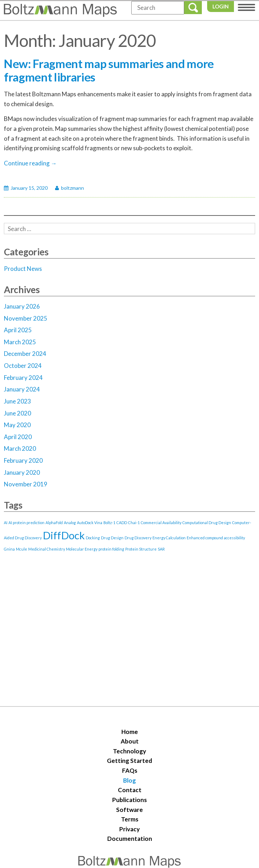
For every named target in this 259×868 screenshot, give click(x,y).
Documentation (130, 839)
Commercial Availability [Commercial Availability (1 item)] (161, 523)
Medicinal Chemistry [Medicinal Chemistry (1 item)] (47, 549)
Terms (130, 819)
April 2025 (18, 330)
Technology (129, 751)
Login (221, 6)
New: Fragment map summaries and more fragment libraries (109, 70)
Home (130, 732)
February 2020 (23, 460)
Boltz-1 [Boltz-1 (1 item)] (109, 523)
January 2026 (22, 306)
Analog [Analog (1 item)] (70, 523)
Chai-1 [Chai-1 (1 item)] (134, 523)
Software (129, 810)
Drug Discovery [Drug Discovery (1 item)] (138, 538)
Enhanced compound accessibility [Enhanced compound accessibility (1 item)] (216, 538)
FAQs (130, 770)
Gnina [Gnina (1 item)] (9, 549)
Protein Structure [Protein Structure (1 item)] (141, 549)
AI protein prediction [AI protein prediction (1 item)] (26, 523)
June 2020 (17, 413)
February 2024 (23, 378)
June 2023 (17, 401)
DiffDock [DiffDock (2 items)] (64, 535)
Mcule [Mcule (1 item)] (22, 549)
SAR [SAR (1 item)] (161, 549)
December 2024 (25, 354)
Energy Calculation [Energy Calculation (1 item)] (169, 538)
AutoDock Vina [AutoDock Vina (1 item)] (90, 523)
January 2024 (22, 389)
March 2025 (20, 342)
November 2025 (26, 318)
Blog (129, 780)
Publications (129, 800)
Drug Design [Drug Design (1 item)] (112, 538)
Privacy (129, 829)
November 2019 (26, 484)
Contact (130, 790)
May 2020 (17, 425)
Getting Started (129, 761)
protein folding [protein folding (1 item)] (111, 549)
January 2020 (22, 472)
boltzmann (73, 188)
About (130, 741)
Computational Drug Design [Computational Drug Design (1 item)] (207, 523)
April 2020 (18, 437)
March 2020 (20, 448)
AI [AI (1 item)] (6, 523)
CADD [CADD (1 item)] (122, 523)
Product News (23, 269)
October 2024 (23, 366)
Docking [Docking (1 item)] (93, 538)
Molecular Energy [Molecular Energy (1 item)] (82, 549)
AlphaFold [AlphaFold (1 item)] (54, 523)
